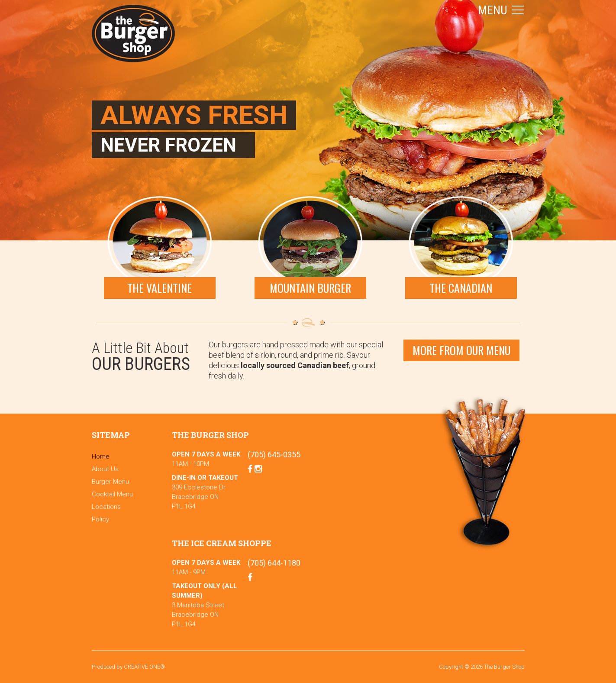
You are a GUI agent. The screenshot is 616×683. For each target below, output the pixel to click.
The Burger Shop (133, 34)
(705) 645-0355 (274, 455)
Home (101, 456)
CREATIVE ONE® (144, 667)
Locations (106, 507)
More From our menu (461, 350)
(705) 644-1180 (274, 563)
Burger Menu (110, 482)
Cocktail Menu (112, 494)
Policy (100, 519)
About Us (105, 469)
